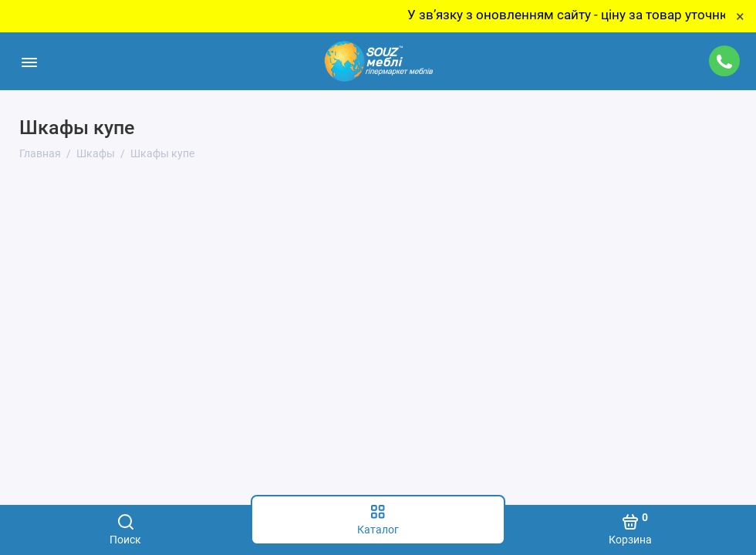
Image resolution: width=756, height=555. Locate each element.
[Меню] (29, 61)
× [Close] (740, 16)
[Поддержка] (724, 61)
